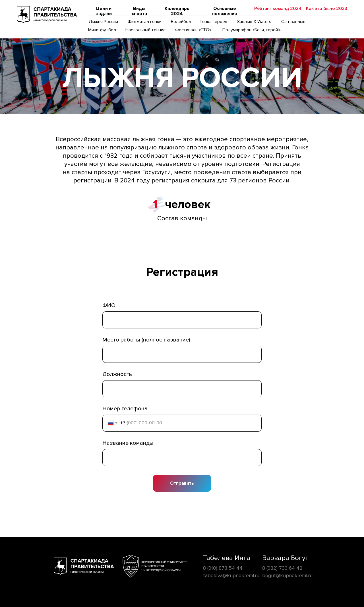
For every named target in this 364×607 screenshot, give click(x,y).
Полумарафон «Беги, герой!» (252, 30)
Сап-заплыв (293, 22)
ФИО (109, 305)
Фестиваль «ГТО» (193, 30)
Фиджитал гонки (145, 22)
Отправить (182, 483)
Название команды (128, 443)
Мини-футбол (102, 30)
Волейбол (181, 22)
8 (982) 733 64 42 (282, 568)
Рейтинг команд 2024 (278, 9)
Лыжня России (103, 22)
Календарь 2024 (177, 11)
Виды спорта (139, 11)
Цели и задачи (104, 11)
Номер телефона (125, 409)
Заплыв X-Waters (254, 22)
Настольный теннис (145, 30)
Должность (117, 374)
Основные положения (225, 11)
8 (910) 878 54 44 (223, 568)
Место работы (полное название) (146, 340)
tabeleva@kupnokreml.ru (231, 575)
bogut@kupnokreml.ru (287, 575)
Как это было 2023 (327, 9)
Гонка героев (214, 22)
